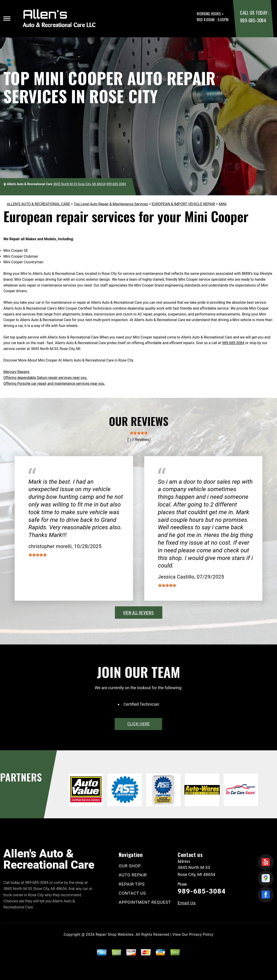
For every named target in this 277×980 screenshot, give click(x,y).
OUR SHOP (130, 866)
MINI (223, 204)
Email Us (187, 903)
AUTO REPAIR (133, 875)
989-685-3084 (253, 20)
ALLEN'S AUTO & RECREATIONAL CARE (38, 204)
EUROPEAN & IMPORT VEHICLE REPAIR (183, 204)
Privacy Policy (201, 934)
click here (138, 724)
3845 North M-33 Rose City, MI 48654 (79, 184)
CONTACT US (132, 893)
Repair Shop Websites (115, 934)
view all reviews (138, 612)
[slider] (139, 433)
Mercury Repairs (16, 372)
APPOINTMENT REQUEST (145, 902)
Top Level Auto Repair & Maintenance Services (111, 204)
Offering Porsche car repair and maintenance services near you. (54, 384)
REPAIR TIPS (132, 884)
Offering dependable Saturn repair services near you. (45, 378)
